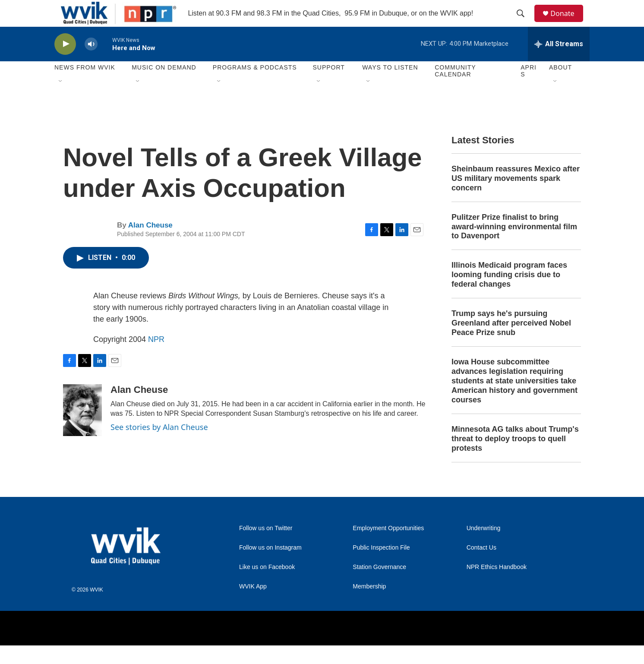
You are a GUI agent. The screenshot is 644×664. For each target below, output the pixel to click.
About (560, 86)
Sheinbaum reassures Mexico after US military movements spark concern (516, 197)
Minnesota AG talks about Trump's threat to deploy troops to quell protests (515, 457)
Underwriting (484, 547)
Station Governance (379, 586)
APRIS (529, 90)
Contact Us (481, 566)
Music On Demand (164, 86)
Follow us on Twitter (266, 547)
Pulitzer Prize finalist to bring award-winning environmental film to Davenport (514, 245)
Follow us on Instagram (270, 566)
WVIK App (253, 605)
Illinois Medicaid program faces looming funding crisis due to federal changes (509, 294)
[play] (65, 63)
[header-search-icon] (524, 23)
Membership (369, 605)
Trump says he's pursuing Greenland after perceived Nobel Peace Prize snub (511, 342)
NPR (156, 358)
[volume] (91, 63)
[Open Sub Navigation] (61, 100)
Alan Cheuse (150, 244)
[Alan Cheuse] (82, 429)
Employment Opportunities (388, 547)
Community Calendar (455, 90)
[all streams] (559, 63)
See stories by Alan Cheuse (159, 446)
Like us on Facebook (267, 586)
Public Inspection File (381, 566)
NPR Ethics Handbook (497, 586)
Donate (568, 23)
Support (328, 86)
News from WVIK (85, 86)
